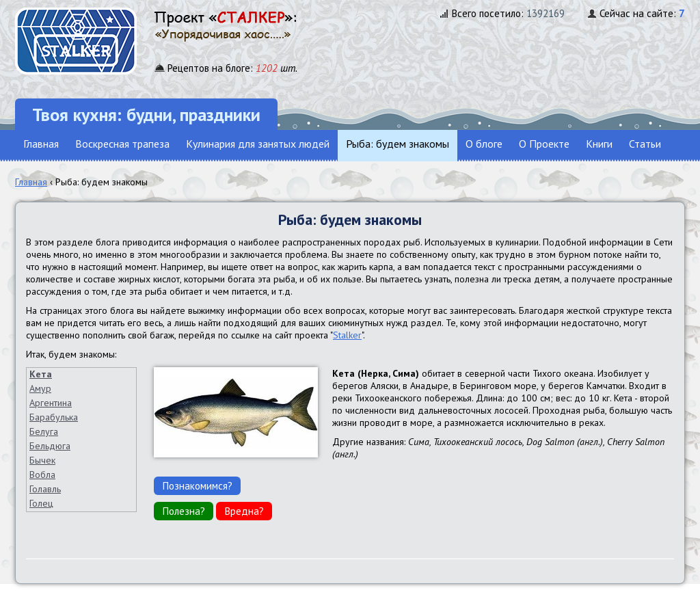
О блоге (484, 144)
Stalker (347, 335)
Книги (599, 144)
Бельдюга (50, 446)
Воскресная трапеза (122, 144)
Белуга (44, 431)
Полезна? (184, 511)
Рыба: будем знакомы (398, 144)
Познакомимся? (197, 485)
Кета (41, 374)
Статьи (645, 144)
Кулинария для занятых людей (258, 144)
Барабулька (54, 417)
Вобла (42, 475)
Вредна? (244, 511)
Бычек (42, 460)
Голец (41, 503)
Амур (40, 388)
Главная (41, 144)
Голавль (45, 489)
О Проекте (544, 144)
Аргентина (51, 403)
